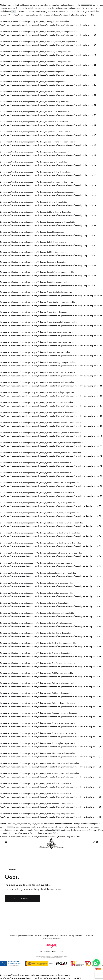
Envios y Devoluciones (76, 936)
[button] (96, 963)
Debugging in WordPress (48, 11)
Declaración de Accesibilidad (58, 936)
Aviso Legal (14, 936)
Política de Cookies (41, 936)
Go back (21, 898)
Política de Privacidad (26, 936)
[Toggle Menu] (6, 842)
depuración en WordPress (92, 830)
